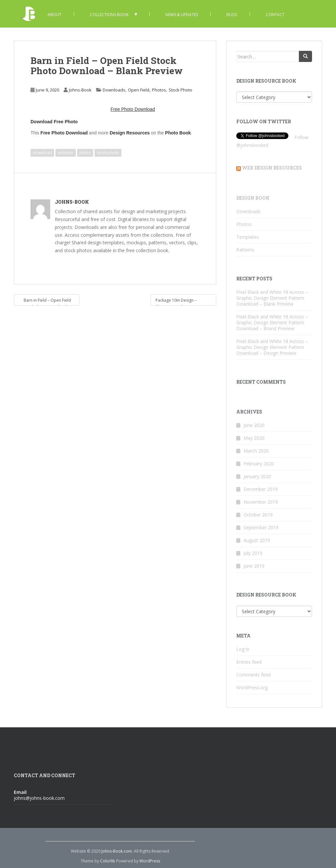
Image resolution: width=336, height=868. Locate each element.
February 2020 (259, 464)
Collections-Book (109, 15)
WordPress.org (252, 687)
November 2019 (261, 502)
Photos (159, 90)
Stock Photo (180, 90)
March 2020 (256, 451)
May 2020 (254, 438)
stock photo (108, 153)
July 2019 (253, 553)
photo (85, 153)
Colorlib (108, 861)
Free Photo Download (64, 133)
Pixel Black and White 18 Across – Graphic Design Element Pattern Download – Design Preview (272, 347)
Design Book (253, 198)
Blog (232, 15)
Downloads (114, 90)
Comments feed (253, 675)
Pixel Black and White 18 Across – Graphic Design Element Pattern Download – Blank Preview (272, 298)
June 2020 (254, 425)
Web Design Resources (272, 168)
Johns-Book (80, 90)
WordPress (150, 861)
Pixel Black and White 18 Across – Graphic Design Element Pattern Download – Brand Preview (272, 323)
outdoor (66, 153)
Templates (248, 237)
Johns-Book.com (117, 851)
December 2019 (261, 489)
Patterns (245, 250)
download (42, 153)
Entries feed (249, 662)
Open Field (139, 90)
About (54, 15)
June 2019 (254, 566)
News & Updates (182, 15)
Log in (243, 649)
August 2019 (257, 540)
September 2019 (261, 527)
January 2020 (257, 476)
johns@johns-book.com (39, 798)
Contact (275, 15)
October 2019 (258, 515)
